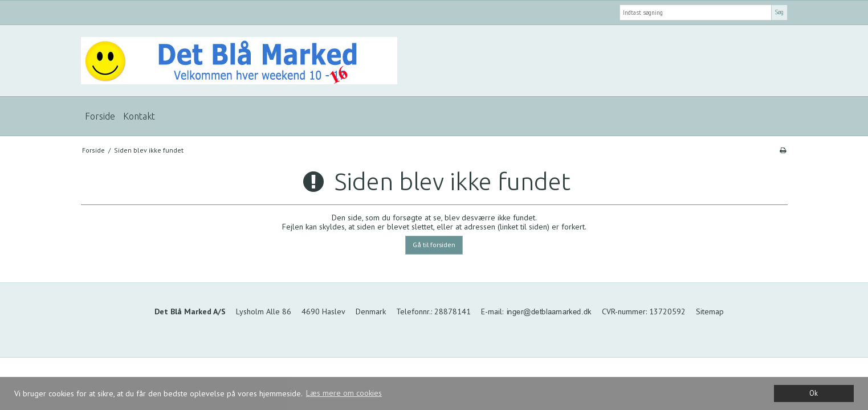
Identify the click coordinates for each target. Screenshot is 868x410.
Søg (779, 12)
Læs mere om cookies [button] (344, 393)
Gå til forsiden (434, 245)
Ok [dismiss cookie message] (814, 393)
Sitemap (710, 311)
